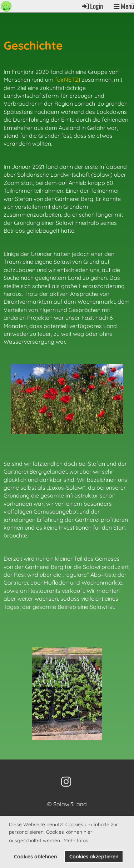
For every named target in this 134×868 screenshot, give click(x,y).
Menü (124, 6)
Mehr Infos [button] (76, 841)
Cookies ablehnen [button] (36, 857)
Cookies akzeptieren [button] (94, 857)
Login (92, 6)
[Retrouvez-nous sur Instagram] (66, 782)
